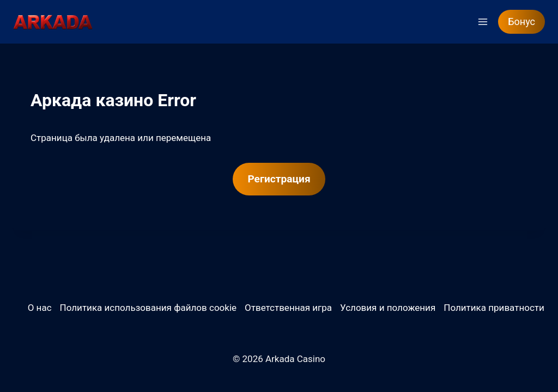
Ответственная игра (288, 308)
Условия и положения (388, 308)
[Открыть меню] (483, 22)
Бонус (521, 22)
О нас (40, 308)
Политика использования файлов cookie (148, 308)
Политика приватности (494, 308)
